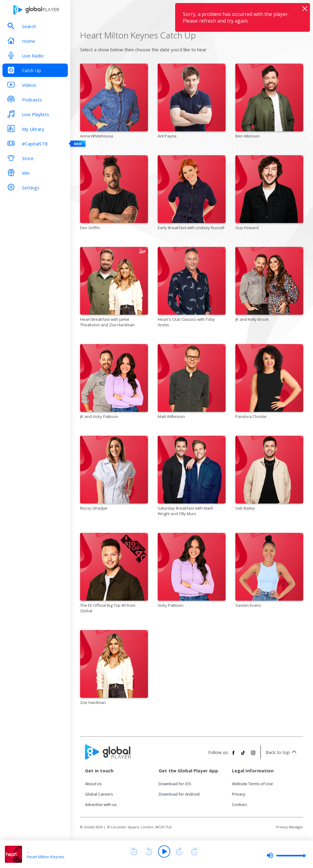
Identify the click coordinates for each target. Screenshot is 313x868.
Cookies (239, 804)
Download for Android (179, 794)
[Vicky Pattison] (192, 571)
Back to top (282, 752)
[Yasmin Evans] (269, 571)
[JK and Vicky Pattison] (114, 383)
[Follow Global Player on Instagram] (253, 755)
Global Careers (99, 794)
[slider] (287, 855)
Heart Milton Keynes (46, 857)
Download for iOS (175, 784)
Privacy (239, 794)
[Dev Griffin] (114, 194)
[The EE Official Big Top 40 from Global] (114, 574)
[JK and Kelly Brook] (269, 285)
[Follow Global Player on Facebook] (234, 755)
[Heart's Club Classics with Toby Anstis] (192, 288)
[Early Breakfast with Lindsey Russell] (192, 194)
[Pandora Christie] (269, 383)
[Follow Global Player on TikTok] (243, 755)
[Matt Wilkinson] (192, 383)
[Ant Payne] (192, 102)
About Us (93, 784)
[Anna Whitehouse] (114, 102)
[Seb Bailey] (269, 474)
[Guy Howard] (269, 194)
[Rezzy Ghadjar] (114, 474)
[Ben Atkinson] (269, 102)
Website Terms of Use (252, 784)
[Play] (164, 852)
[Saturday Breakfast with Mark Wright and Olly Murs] (192, 477)
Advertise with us (101, 804)
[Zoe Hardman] (114, 668)
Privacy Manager (290, 827)
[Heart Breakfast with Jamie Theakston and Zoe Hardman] (114, 288)
